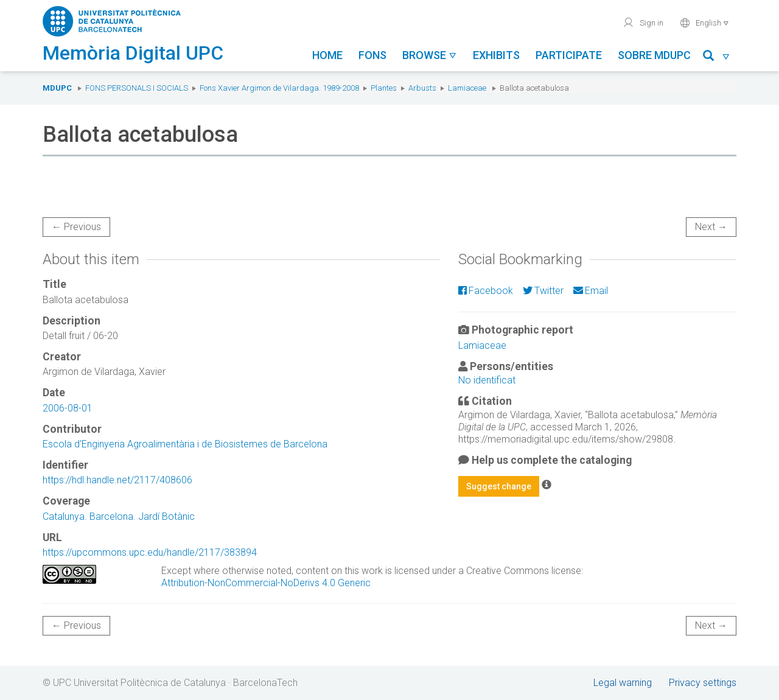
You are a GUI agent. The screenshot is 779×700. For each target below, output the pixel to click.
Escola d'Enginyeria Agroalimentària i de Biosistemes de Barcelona (185, 444)
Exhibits (496, 55)
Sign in (643, 23)
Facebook (486, 291)
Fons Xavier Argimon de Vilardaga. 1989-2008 (279, 88)
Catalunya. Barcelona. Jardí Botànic (119, 516)
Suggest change (499, 486)
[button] (717, 58)
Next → (711, 227)
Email (591, 291)
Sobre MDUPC (654, 55)
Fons (372, 55)
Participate (569, 55)
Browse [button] (430, 55)
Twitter (543, 291)
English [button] (704, 23)
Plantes (384, 88)
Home (327, 55)
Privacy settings (703, 683)
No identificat (487, 380)
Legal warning (623, 683)
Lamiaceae (467, 88)
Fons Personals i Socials (137, 88)
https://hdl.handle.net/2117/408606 (117, 480)
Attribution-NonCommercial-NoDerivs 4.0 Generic (266, 583)
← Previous (76, 227)
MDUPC (57, 88)
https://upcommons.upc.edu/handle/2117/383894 (150, 552)
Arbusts (422, 88)
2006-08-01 (68, 408)
